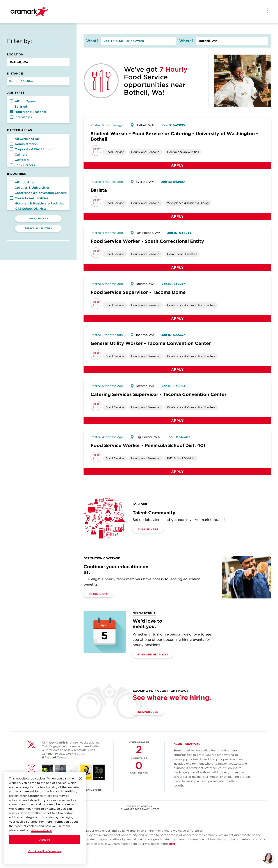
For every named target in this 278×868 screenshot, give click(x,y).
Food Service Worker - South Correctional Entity (147, 241)
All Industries (22, 182)
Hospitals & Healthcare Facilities (37, 203)
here (172, 844)
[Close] (80, 779)
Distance (15, 74)
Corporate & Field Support (32, 149)
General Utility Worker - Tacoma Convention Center (151, 343)
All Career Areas (25, 139)
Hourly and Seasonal (28, 112)
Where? (186, 41)
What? (92, 41)
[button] (12, 101)
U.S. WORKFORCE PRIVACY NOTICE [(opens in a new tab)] (139, 809)
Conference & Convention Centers (38, 193)
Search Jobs (148, 712)
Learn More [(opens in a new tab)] (98, 594)
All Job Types (22, 101)
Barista (99, 190)
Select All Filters (38, 228)
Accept (45, 840)
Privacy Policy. (41, 831)
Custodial (20, 160)
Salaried (18, 107)
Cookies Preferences (45, 852)
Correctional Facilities (29, 198)
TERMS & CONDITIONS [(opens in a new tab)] (139, 806)
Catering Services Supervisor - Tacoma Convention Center (159, 394)
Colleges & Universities (30, 188)
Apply (177, 165)
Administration (24, 144)
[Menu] (266, 11)
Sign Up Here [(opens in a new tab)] (148, 529)
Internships (21, 117)
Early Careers (22, 165)
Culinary (19, 154)
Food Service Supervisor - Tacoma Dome (138, 292)
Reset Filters (38, 218)
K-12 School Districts (28, 209)
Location (15, 54)
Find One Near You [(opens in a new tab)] (153, 654)
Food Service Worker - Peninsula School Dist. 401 (148, 445)
